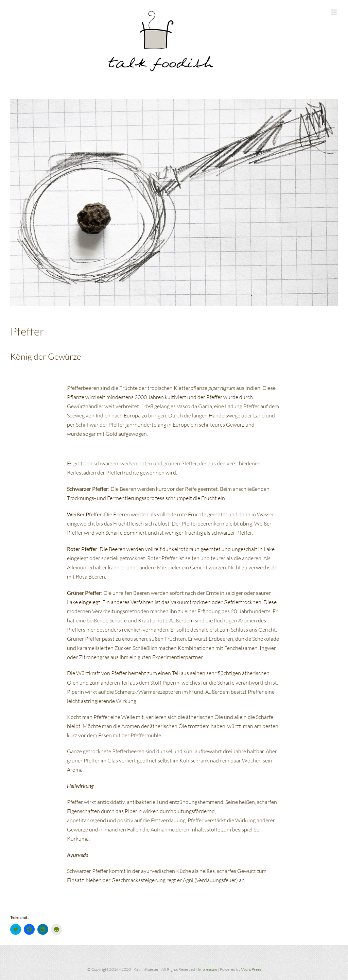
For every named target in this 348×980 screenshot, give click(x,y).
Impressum (207, 969)
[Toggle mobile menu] (334, 12)
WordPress (251, 969)
